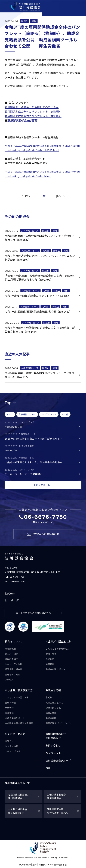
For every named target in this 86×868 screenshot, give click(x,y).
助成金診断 (51, 718)
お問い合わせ (53, 745)
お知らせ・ (16, 734)
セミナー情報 (11, 746)
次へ (58, 196)
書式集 (49, 697)
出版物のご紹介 (13, 674)
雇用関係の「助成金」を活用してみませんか (32, 107)
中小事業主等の (19, 723)
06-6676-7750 (17, 577)
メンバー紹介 (11, 654)
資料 (34, 21)
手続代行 (50, 659)
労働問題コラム (53, 708)
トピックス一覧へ (43, 485)
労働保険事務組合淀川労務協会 (56, 736)
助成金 (25, 21)
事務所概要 (10, 649)
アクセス (9, 679)
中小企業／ (19, 690)
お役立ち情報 (53, 690)
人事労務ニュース (30, 231)
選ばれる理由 (11, 659)
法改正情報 (51, 713)
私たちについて (14, 641)
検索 (48, 768)
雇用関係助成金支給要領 (22, 120)
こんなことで (58, 649)
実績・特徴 (51, 654)
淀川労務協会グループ (58, 760)
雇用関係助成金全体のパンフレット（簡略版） (33, 111)
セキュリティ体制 (13, 664)
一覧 (43, 196)
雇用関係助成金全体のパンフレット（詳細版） (33, 116)
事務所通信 (59, 723)
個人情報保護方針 (28, 864)
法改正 (56, 251)
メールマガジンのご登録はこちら (33, 613)
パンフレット (53, 753)
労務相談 (50, 664)
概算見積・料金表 (14, 669)
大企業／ (58, 642)
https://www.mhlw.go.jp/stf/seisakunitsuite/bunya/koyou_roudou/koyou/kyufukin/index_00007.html (43, 148)
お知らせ (9, 741)
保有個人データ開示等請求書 (53, 864)
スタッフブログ (13, 751)
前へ (28, 196)
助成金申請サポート (55, 669)
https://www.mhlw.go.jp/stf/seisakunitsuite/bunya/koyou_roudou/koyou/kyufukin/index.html (43, 174)
